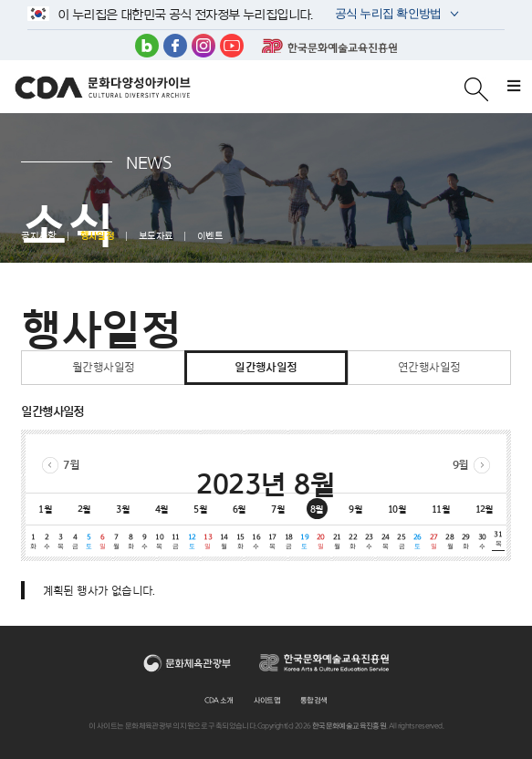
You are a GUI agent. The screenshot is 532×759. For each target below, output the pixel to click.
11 (175, 541)
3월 (123, 509)
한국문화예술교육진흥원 (329, 46)
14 (224, 541)
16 (256, 541)
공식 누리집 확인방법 (387, 15)
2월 (84, 509)
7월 (71, 465)
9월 (461, 465)
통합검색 (314, 700)
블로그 (147, 46)
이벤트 (210, 236)
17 (273, 541)
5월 (200, 509)
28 (450, 541)
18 (288, 541)
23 (370, 541)
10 (160, 541)
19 (305, 541)
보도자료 (156, 236)
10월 (397, 509)
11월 (441, 509)
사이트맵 (267, 700)
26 (418, 541)
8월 (317, 509)
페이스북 (175, 46)
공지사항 (38, 236)
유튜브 (232, 46)
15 (240, 541)
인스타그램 (203, 46)
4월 (162, 509)
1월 (45, 509)
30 (482, 541)
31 (498, 539)
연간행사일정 (429, 367)
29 (466, 541)
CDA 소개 (219, 700)
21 (337, 541)
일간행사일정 (266, 367)
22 (353, 541)
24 (385, 541)
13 (208, 541)
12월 (485, 509)
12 (192, 541)
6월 (240, 509)
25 (402, 541)
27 (433, 541)
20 (321, 541)
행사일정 (98, 236)
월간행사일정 (103, 367)
